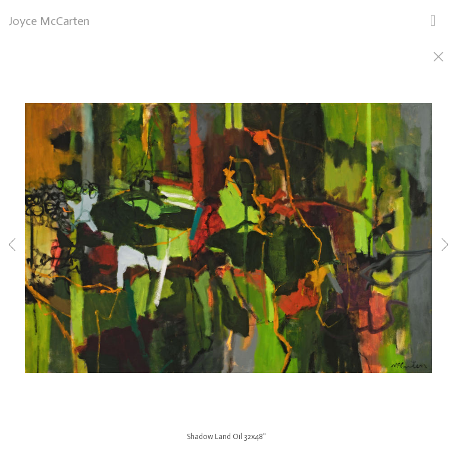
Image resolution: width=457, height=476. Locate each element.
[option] (228, 253)
